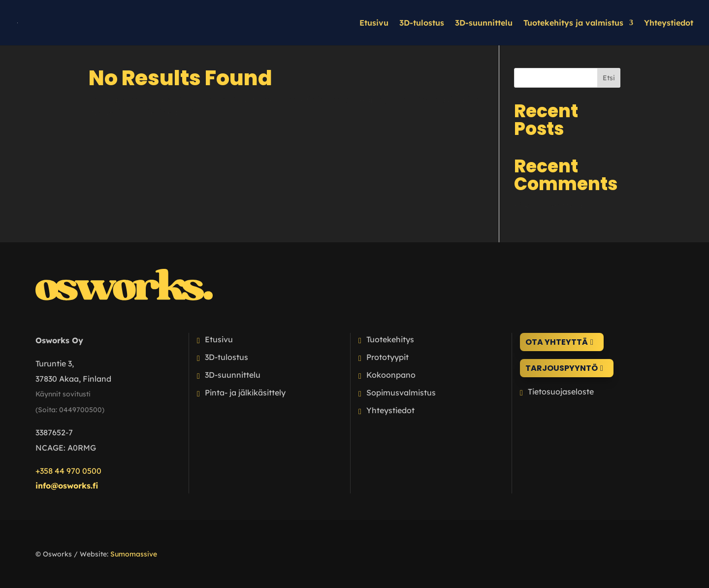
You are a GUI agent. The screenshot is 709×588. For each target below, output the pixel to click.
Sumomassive (134, 554)
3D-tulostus (422, 23)
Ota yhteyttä (557, 342)
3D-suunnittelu (484, 23)
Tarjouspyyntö (562, 368)
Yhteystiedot (669, 23)
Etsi (609, 78)
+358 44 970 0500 (68, 471)
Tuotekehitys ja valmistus (573, 23)
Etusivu (374, 23)
